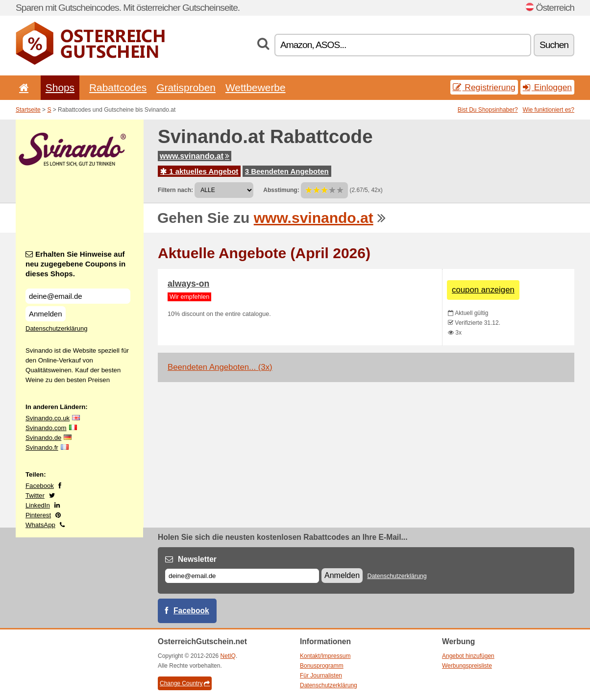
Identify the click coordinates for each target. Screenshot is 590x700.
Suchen (554, 45)
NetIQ (228, 656)
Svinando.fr (42, 447)
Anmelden (46, 314)
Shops (60, 87)
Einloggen (547, 87)
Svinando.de (43, 438)
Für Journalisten (321, 676)
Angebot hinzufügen (468, 656)
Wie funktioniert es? (549, 110)
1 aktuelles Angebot (199, 171)
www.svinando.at (195, 156)
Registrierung (484, 87)
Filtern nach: (175, 190)
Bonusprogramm (322, 666)
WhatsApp (40, 525)
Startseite (28, 110)
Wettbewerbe (256, 87)
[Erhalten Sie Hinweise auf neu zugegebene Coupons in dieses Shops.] (78, 296)
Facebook (40, 486)
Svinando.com (46, 428)
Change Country (185, 683)
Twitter (35, 495)
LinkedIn (38, 505)
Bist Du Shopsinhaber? (488, 110)
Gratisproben (186, 87)
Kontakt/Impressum (325, 656)
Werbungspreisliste (467, 666)
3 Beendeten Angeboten (287, 171)
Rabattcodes (118, 87)
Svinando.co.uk (48, 418)
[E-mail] (242, 576)
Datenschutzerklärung (56, 328)
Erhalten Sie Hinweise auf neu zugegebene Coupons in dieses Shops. (75, 264)
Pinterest (38, 515)
